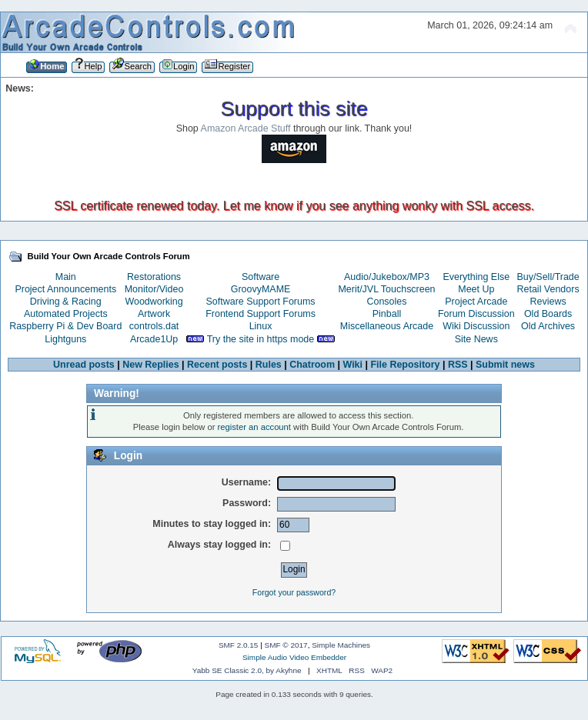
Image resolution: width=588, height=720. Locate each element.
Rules (269, 365)
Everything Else (476, 277)
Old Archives (548, 326)
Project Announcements (65, 289)
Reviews (548, 302)
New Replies (150, 365)
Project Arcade (476, 302)
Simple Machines (341, 645)
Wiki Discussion (476, 326)
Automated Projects (66, 314)
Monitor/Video (154, 289)
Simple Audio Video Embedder (294, 657)
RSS (458, 365)
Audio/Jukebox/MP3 (387, 277)
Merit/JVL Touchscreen (386, 289)
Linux (261, 326)
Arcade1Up (154, 339)
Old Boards (548, 314)
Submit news (505, 365)
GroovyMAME (261, 289)
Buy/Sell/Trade (548, 277)
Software (261, 277)
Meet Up (476, 289)
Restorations (154, 277)
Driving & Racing (66, 302)
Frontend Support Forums (261, 314)
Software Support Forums (261, 302)
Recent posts (217, 365)
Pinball (387, 314)
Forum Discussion (476, 314)
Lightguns (65, 339)
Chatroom (312, 365)
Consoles (387, 302)
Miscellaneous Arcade (387, 326)
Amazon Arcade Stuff (246, 128)
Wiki (353, 365)
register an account (254, 427)
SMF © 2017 (286, 645)
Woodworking (154, 302)
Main (66, 277)
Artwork (154, 314)
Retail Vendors (548, 289)
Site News (476, 339)
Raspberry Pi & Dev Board (65, 326)
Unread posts (84, 365)
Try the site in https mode (261, 339)
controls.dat (154, 326)
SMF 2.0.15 (239, 645)
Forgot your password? (294, 592)
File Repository (405, 365)
